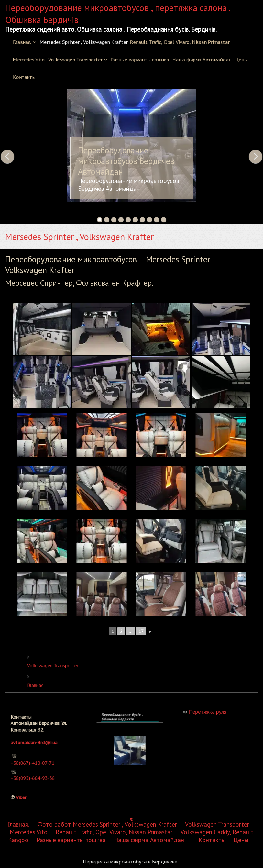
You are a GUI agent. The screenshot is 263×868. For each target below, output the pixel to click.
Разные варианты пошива (140, 60)
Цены (241, 60)
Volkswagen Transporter (75, 60)
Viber (31, 781)
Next (256, 157)
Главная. (22, 42)
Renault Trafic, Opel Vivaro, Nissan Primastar (180, 42)
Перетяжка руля (211, 712)
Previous (7, 157)
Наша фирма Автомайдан (202, 60)
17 (141, 631)
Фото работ (54, 426)
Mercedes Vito (29, 60)
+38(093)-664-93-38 (37, 769)
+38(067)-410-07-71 (37, 760)
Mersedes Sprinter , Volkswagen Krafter (84, 42)
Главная (76, 683)
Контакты (24, 77)
